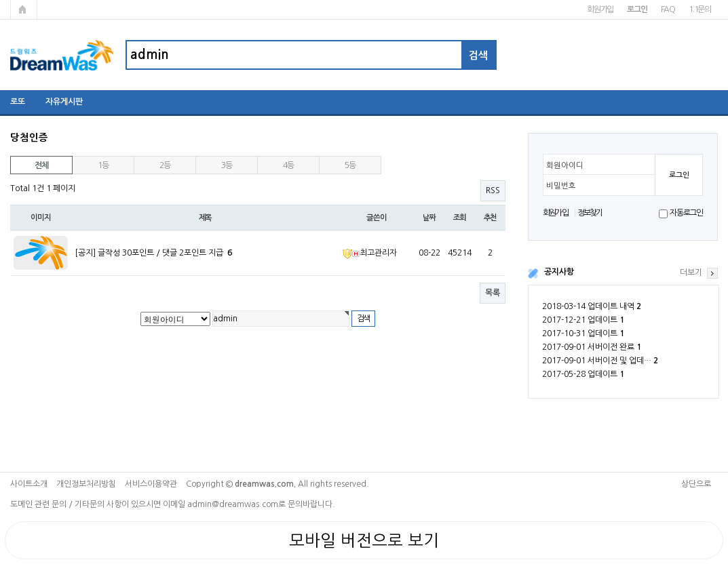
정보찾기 (590, 213)
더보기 (691, 273)
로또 (18, 102)
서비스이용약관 (151, 484)
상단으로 (696, 484)
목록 (493, 293)
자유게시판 (64, 102)
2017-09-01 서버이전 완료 (592, 347)
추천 (491, 218)
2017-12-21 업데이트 (583, 320)
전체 (41, 165)
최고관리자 (370, 253)
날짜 (429, 218)
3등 (227, 165)
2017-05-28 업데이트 (583, 374)
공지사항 (559, 272)
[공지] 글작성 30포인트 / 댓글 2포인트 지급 (153, 253)
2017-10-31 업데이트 (583, 334)
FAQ (668, 9)
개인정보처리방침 (86, 484)
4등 (288, 165)
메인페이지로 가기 (24, 9)
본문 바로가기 (0, 0)
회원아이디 (565, 165)
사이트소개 (29, 484)
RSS (493, 190)
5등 (350, 165)
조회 (460, 218)
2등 (165, 165)
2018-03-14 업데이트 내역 (592, 306)
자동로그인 (686, 213)
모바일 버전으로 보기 (364, 540)
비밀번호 (561, 186)
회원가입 (600, 9)
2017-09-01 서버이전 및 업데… (600, 361)
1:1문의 (700, 9)
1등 (103, 165)
